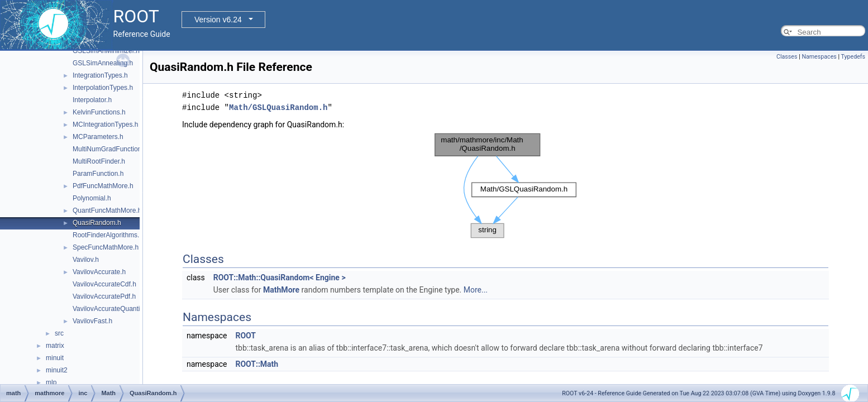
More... (476, 290)
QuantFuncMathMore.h (107, 210)
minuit (55, 358)
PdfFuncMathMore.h (103, 186)
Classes (787, 57)
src (59, 333)
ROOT (245, 336)
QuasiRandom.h (97, 223)
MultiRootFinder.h (99, 161)
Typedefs (853, 57)
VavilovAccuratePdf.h (104, 296)
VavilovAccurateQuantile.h (112, 309)
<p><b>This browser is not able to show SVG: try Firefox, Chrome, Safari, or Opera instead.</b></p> (505, 186)
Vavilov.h (86, 260)
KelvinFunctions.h (99, 112)
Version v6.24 (218, 20)
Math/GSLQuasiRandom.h (278, 107)
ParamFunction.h (98, 174)
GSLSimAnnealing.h (103, 63)
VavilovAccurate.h (99, 272)
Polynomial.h (92, 198)
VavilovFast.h (92, 321)
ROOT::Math (257, 364)
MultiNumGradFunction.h (110, 149)
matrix (55, 346)
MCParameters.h (98, 137)
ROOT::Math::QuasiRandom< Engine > (280, 277)
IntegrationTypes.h (100, 75)
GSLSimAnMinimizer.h (106, 51)
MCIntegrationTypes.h (105, 125)
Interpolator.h (92, 100)
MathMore (281, 290)
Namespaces (819, 57)
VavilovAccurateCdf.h (104, 284)
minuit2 (57, 370)
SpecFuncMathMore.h (106, 247)
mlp (51, 382)
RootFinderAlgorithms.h (108, 235)
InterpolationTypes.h (103, 88)
